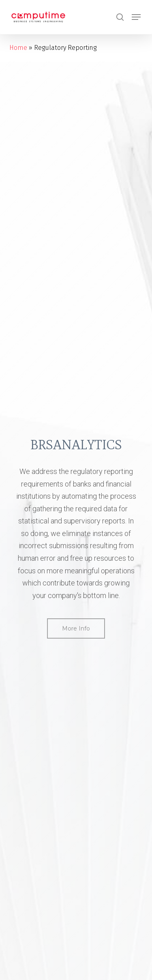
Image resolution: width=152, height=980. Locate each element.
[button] (136, 17)
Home (18, 48)
